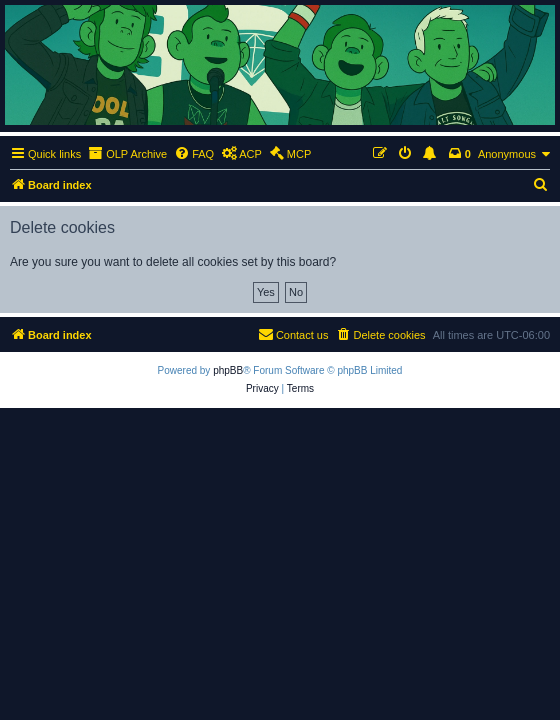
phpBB (228, 370)
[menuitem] (194, 154)
